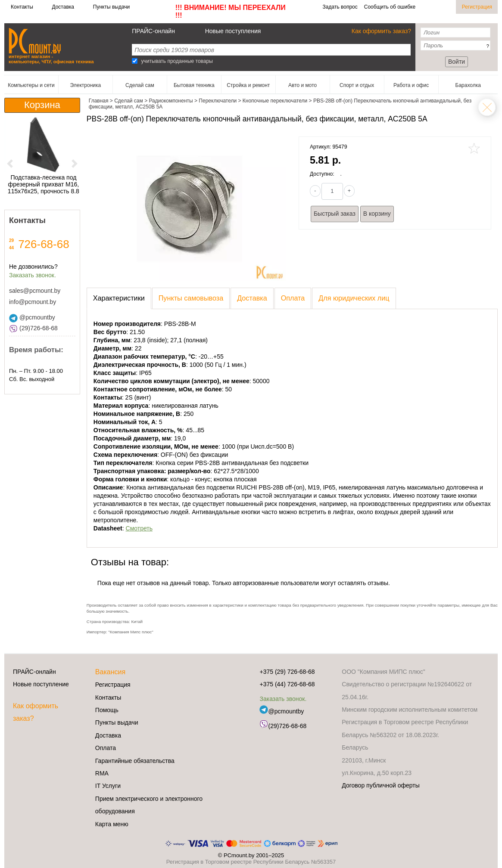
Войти (457, 62)
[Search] (135, 61)
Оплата (106, 748)
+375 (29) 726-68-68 (287, 672)
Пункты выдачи (111, 7)
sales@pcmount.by (35, 291)
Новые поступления (233, 31)
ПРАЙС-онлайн (153, 31)
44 (11, 248)
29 (11, 240)
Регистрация (477, 7)
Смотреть (139, 528)
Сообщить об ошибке (390, 7)
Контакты (22, 7)
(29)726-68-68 (33, 328)
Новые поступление (41, 684)
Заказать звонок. (33, 275)
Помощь (107, 710)
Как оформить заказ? (381, 31)
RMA (102, 773)
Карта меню (112, 824)
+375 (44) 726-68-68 (287, 684)
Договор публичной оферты (380, 785)
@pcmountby (32, 317)
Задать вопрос (340, 7)
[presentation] (119, 298)
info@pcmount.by (33, 302)
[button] (10, 163)
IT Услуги (108, 786)
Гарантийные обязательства (135, 761)
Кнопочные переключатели (487, 107)
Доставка (63, 7)
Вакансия (110, 672)
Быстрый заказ (335, 214)
